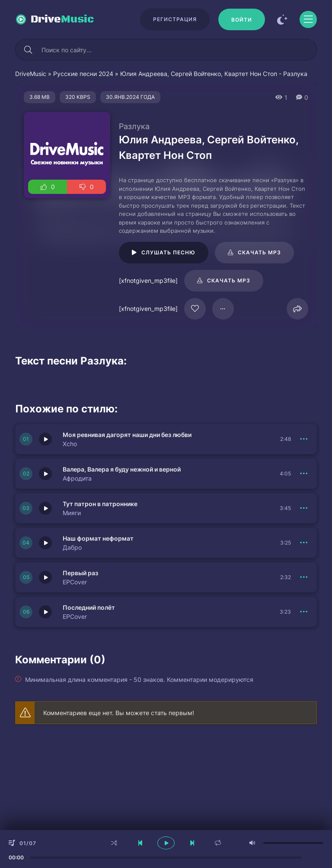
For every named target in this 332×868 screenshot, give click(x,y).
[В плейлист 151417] (304, 543)
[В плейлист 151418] (304, 612)
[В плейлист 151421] (304, 474)
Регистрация (175, 19)
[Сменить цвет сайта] (282, 19)
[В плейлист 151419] (304, 577)
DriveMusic (31, 74)
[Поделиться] (297, 309)
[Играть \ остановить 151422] (45, 439)
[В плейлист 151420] (304, 508)
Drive (62, 19)
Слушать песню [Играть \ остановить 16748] (168, 252)
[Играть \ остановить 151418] (45, 612)
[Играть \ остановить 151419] (45, 577)
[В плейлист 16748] (223, 309)
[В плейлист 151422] (304, 439)
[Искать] (28, 50)
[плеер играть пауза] (166, 843)
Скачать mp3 (259, 252)
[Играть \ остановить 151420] (45, 508)
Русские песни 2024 (83, 74)
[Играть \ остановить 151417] (45, 543)
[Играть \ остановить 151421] (45, 474)
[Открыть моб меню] (308, 19)
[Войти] (242, 19)
